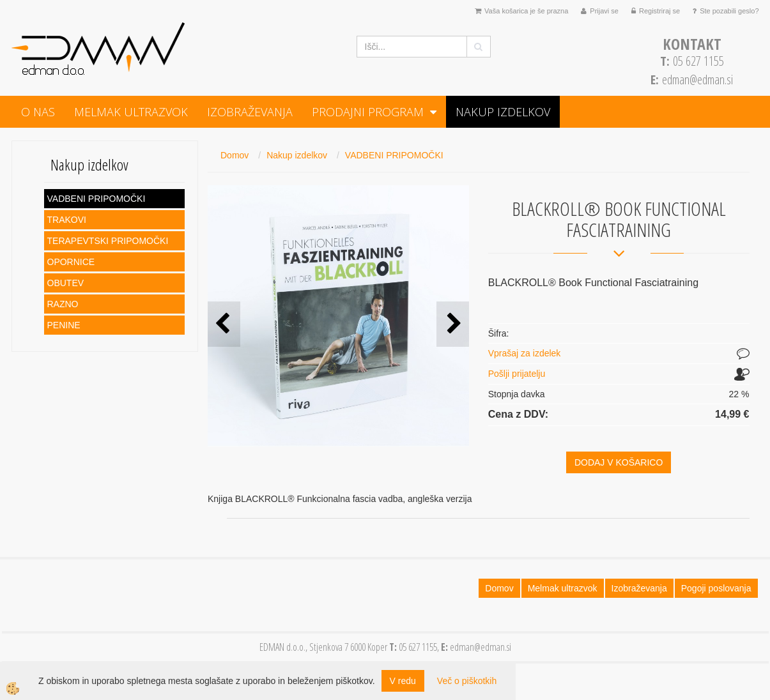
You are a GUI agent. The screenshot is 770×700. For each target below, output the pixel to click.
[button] (453, 324)
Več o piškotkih (467, 681)
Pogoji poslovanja (716, 588)
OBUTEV (66, 283)
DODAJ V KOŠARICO (619, 462)
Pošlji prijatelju (517, 374)
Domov (235, 155)
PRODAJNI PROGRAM (368, 112)
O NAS (38, 112)
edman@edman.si (697, 80)
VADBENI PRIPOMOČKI (96, 199)
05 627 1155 (692, 61)
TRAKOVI (67, 220)
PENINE (64, 325)
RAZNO (63, 304)
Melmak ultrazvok (131, 112)
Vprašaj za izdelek (525, 353)
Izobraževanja (250, 112)
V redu (403, 681)
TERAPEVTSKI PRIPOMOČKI (108, 241)
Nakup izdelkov (503, 112)
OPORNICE (71, 262)
